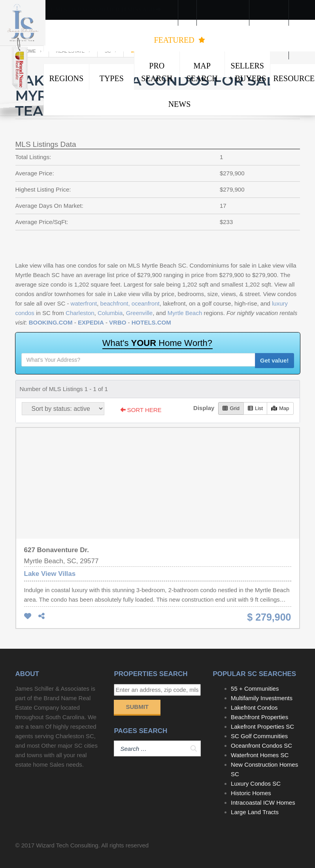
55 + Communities (255, 689)
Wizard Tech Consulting (67, 845)
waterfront (84, 303)
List (255, 408)
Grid (231, 408)
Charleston (80, 313)
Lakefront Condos (254, 708)
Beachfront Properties (259, 717)
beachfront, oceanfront (130, 303)
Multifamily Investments (262, 698)
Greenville (140, 313)
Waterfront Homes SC (260, 755)
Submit (137, 707)
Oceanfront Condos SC (261, 745)
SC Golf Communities (259, 736)
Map (280, 408)
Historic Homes (251, 793)
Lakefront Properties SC (262, 726)
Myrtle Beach (185, 313)
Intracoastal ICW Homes (263, 802)
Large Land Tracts (255, 812)
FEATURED (179, 40)
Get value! (274, 360)
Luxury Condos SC (256, 783)
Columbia (110, 313)
